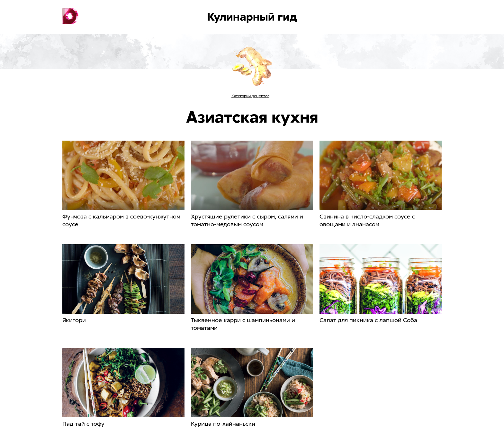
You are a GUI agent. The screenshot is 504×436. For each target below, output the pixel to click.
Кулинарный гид (252, 17)
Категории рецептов (250, 96)
